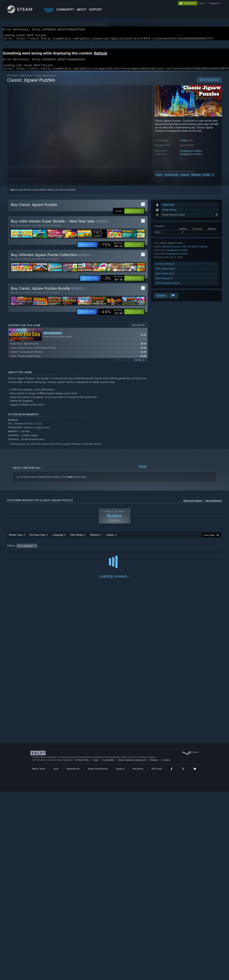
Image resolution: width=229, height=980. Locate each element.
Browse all (138, 329)
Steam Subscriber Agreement (132, 948)
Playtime (95, 539)
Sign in (13, 194)
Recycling (138, 957)
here (70, 481)
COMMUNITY (65, 9)
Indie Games (26, 80)
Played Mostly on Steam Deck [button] (115, 550)
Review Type (16, 539)
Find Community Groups (167, 287)
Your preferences (214, 505)
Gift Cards (157, 957)
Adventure (167, 251)
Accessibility (108, 948)
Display (110, 539)
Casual (206, 179)
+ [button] (213, 179)
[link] (111, 249)
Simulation (193, 251)
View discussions (164, 283)
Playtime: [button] (89, 550)
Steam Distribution (98, 957)
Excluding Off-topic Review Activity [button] (61, 550)
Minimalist (196, 179)
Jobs (56, 957)
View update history (165, 273)
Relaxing (185, 179)
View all (142, 471)
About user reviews (193, 505)
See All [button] (138, 364)
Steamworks (73, 957)
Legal (95, 948)
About (81, 9)
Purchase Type (37, 539)
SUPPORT (96, 9)
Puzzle (159, 179)
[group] (114, 550)
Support (120, 957)
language (214, 3)
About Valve (39, 957)
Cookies (166, 948)
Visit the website (165, 268)
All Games (12, 80)
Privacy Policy (82, 948)
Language (58, 539)
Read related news (165, 278)
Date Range (77, 539)
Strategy (203, 251)
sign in (202, 3)
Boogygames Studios (191, 155)
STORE (49, 9)
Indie (184, 251)
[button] (134, 215)
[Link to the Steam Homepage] (23, 12)
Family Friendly (171, 179)
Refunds (154, 948)
